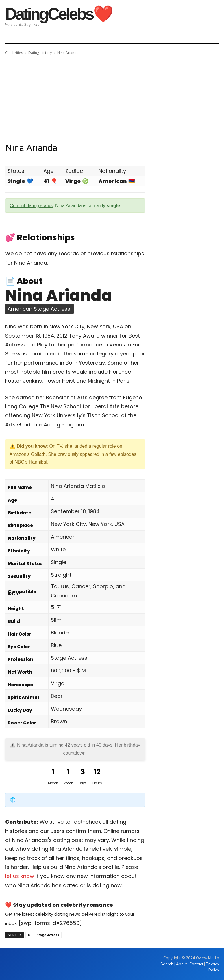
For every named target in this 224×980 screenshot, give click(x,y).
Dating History (40, 53)
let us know (20, 876)
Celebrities (14, 53)
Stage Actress (48, 935)
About (181, 964)
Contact (196, 964)
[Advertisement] (112, 99)
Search (167, 964)
